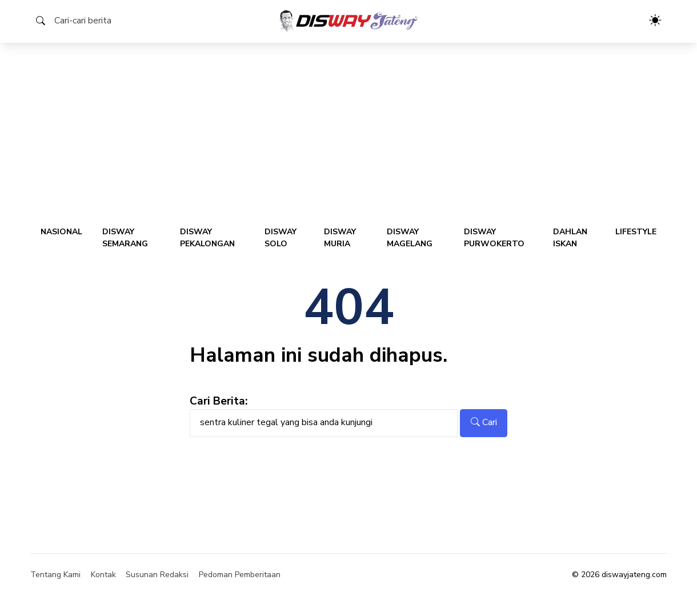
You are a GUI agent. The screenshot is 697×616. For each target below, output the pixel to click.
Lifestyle (636, 232)
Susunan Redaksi (157, 575)
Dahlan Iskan (570, 238)
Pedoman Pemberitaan (240, 575)
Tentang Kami (55, 575)
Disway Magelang (410, 238)
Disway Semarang (125, 238)
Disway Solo (281, 238)
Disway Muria (340, 238)
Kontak (103, 575)
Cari (484, 422)
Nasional (61, 232)
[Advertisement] (348, 129)
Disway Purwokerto (494, 238)
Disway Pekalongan (207, 238)
